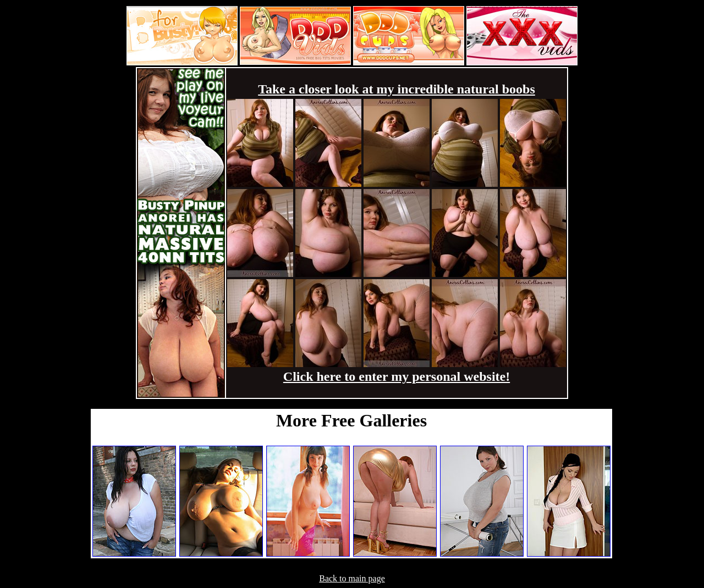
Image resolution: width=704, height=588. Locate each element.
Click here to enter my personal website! (397, 376)
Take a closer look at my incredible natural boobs (397, 89)
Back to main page (352, 578)
